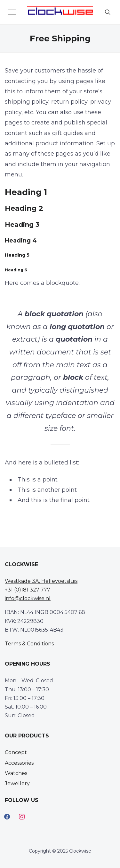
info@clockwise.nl (28, 598)
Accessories (19, 763)
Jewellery (17, 783)
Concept (16, 752)
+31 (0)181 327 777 (28, 590)
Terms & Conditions (29, 644)
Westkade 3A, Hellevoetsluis (41, 581)
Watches (16, 773)
